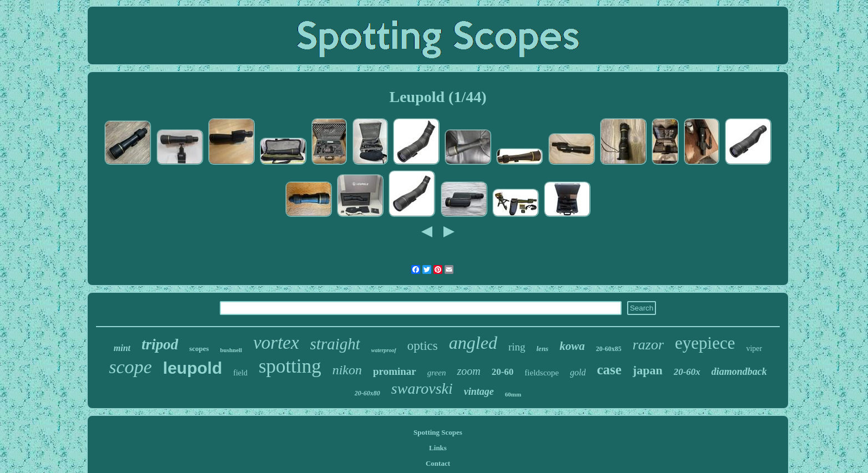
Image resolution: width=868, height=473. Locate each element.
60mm (513, 394)
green (437, 373)
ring (517, 347)
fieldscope (542, 373)
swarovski (422, 388)
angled (473, 343)
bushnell (231, 350)
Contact (438, 463)
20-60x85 (609, 349)
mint (122, 348)
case (609, 370)
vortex (276, 343)
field (240, 373)
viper (754, 349)
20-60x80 (367, 393)
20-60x (687, 372)
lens (543, 349)
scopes (199, 349)
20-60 (503, 372)
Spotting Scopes (438, 432)
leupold (193, 368)
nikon (347, 370)
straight (335, 344)
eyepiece (705, 343)
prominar (395, 371)
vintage (479, 391)
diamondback (739, 372)
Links (438, 448)
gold (578, 372)
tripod (160, 344)
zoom (468, 371)
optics (423, 346)
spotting (290, 366)
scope (130, 367)
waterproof (384, 350)
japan (648, 370)
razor (648, 345)
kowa (572, 346)
